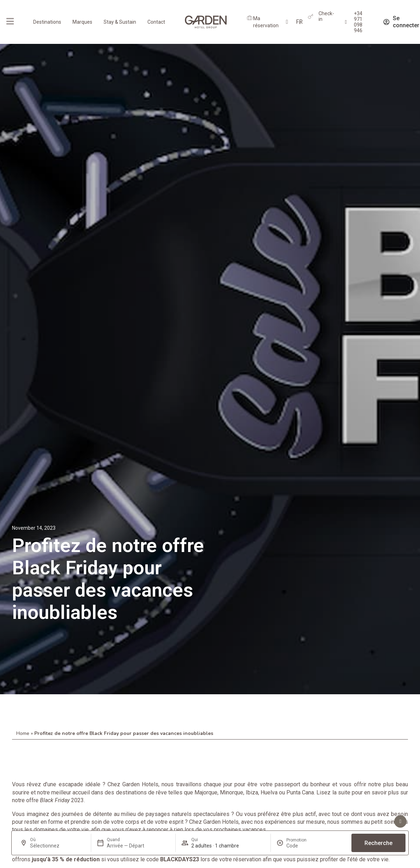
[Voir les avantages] (400, 821)
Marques (82, 22)
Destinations (47, 22)
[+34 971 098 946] (346, 22)
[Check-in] (311, 16)
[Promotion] (303, 846)
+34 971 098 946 (358, 22)
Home (23, 733)
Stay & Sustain (120, 22)
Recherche (378, 843)
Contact (156, 22)
